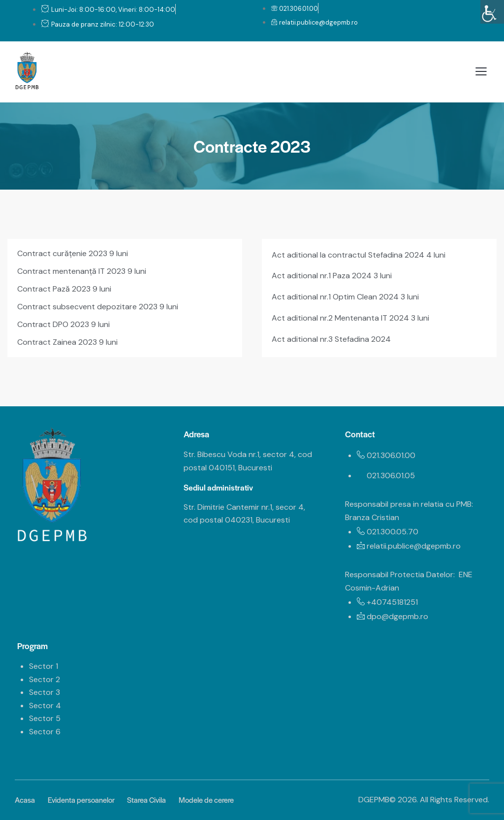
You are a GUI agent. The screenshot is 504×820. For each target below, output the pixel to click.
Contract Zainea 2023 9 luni (67, 342)
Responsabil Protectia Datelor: (400, 574)
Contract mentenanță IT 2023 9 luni (82, 271)
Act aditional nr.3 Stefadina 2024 (331, 339)
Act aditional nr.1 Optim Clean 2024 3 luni (345, 297)
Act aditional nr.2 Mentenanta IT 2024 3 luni (350, 318)
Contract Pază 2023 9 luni (64, 289)
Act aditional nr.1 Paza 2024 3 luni (332, 276)
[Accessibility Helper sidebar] (492, 12)
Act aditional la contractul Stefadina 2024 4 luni (359, 255)
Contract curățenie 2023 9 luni (73, 253)
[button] (481, 72)
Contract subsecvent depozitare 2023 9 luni (98, 307)
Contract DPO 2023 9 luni (63, 324)
